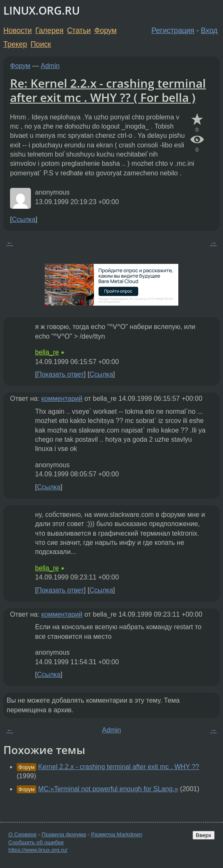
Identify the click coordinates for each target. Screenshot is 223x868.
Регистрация (173, 30)
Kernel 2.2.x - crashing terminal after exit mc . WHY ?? (119, 767)
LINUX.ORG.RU (42, 11)
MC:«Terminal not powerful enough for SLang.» (108, 789)
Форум (105, 30)
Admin (50, 66)
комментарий (62, 399)
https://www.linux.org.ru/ (38, 850)
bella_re (47, 352)
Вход (209, 30)
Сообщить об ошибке (36, 842)
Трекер (15, 44)
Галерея (49, 30)
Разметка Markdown (117, 834)
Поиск (41, 44)
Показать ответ (60, 374)
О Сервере (23, 834)
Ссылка (24, 219)
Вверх (204, 835)
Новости (18, 30)
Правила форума (64, 834)
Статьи (79, 30)
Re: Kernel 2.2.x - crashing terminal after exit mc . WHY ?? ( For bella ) (108, 90)
